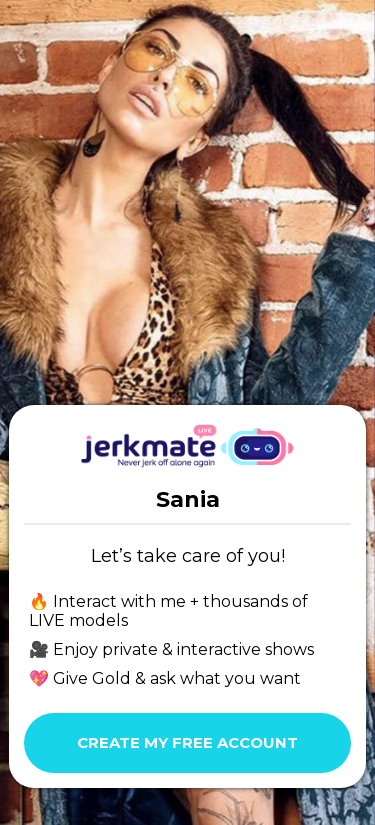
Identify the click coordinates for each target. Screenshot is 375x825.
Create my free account (187, 742)
